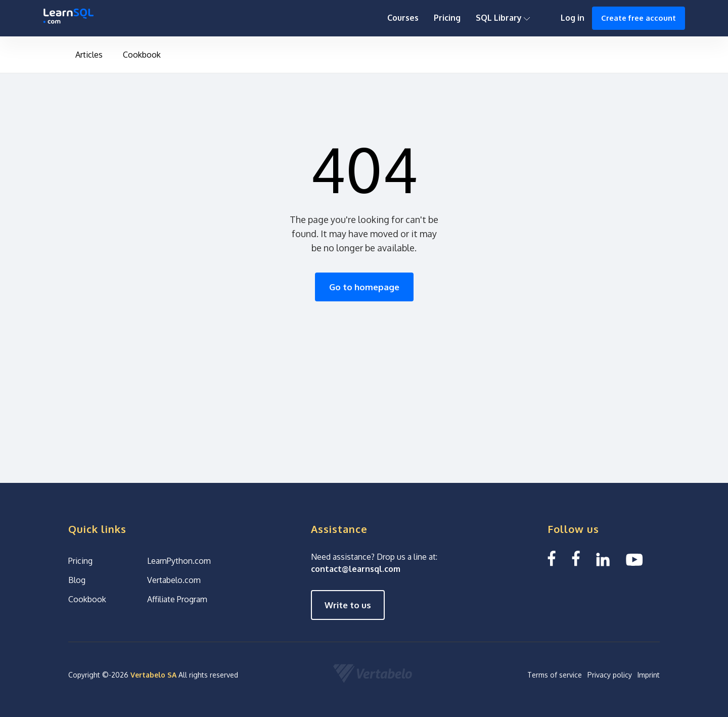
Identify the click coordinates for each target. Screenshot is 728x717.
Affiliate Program (177, 599)
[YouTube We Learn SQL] (635, 558)
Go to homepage (364, 287)
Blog (77, 580)
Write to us (348, 605)
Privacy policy (610, 675)
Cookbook (142, 55)
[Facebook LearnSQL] (552, 558)
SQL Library (503, 18)
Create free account (639, 18)
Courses (403, 18)
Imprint (649, 675)
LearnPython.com (179, 561)
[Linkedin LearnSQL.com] (603, 558)
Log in (573, 18)
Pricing (447, 18)
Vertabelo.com (174, 580)
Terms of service (555, 675)
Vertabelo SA (153, 675)
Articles (89, 55)
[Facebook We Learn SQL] (576, 558)
